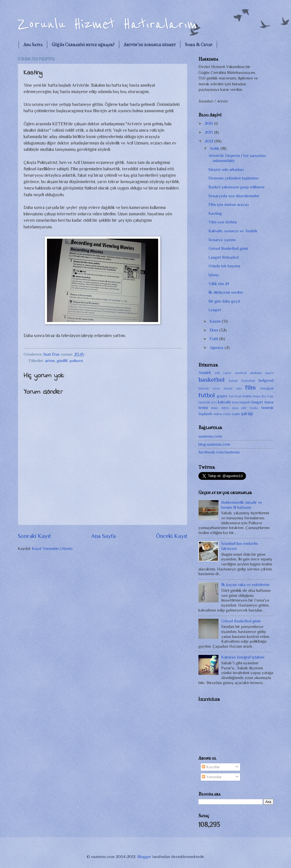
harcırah (235, 396)
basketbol (212, 380)
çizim (236, 414)
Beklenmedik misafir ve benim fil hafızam (242, 505)
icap (270, 396)
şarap (247, 413)
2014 (209, 123)
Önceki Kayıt (172, 536)
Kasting (215, 213)
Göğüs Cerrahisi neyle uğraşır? (83, 45)
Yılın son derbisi (223, 222)
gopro (222, 396)
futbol (207, 395)
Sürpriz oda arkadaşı (226, 169)
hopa (257, 396)
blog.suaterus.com (214, 444)
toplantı (205, 414)
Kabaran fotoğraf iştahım (243, 657)
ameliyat (241, 373)
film (250, 387)
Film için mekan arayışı (229, 204)
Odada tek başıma (224, 266)
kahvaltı (224, 402)
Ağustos (217, 348)
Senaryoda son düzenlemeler (234, 196)
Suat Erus (52, 354)
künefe (246, 402)
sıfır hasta (250, 408)
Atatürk (205, 373)
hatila (247, 396)
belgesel (266, 380)
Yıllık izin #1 (219, 284)
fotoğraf (267, 388)
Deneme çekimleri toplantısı (233, 178)
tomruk (267, 408)
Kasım (216, 321)
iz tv (214, 402)
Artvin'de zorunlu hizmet (150, 45)
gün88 (62, 361)
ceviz (216, 388)
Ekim (214, 330)
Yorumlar (212, 777)
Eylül (214, 339)
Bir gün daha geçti (224, 301)
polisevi (76, 361)
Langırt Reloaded (223, 257)
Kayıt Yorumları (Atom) (52, 548)
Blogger (144, 857)
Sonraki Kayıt (34, 536)
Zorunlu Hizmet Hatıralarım (108, 24)
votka (227, 414)
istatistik (204, 402)
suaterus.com (210, 436)
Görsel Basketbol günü (228, 248)
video (218, 414)
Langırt (215, 310)
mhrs (225, 408)
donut (228, 388)
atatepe (256, 373)
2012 (209, 141)
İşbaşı (214, 275)
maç (215, 408)
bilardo (204, 388)
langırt (257, 402)
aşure (269, 373)
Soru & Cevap (199, 45)
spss (235, 408)
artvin (50, 361)
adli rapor (223, 373)
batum (233, 381)
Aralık (215, 148)
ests (239, 388)
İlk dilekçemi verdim (226, 292)
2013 (209, 132)
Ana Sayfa (33, 45)
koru (236, 402)
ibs (264, 396)
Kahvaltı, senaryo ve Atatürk (233, 231)
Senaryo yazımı (222, 240)
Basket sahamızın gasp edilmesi (236, 187)
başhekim (248, 381)
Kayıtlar (211, 767)
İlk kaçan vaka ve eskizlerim (245, 585)
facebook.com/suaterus (219, 452)
